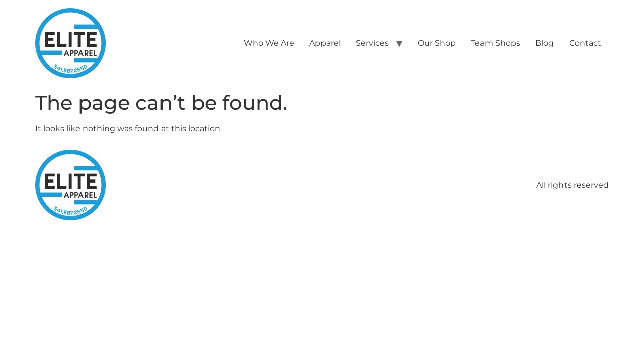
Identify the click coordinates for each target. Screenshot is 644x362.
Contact (585, 43)
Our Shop (437, 43)
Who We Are (269, 43)
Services (372, 43)
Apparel (325, 43)
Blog (545, 43)
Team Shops (496, 43)
